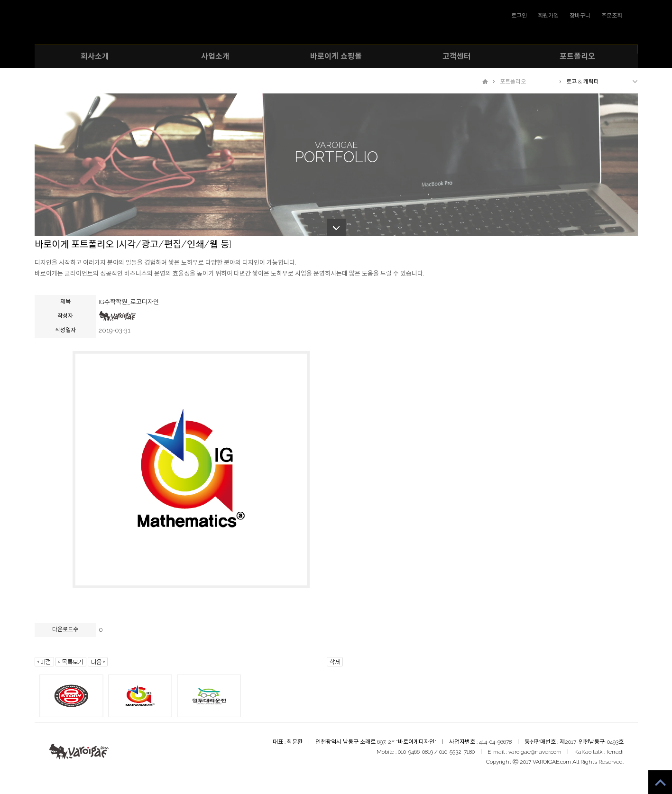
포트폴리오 (513, 82)
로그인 (519, 16)
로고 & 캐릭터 (583, 82)
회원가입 (548, 16)
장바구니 (580, 16)
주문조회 (612, 16)
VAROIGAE (336, 25)
